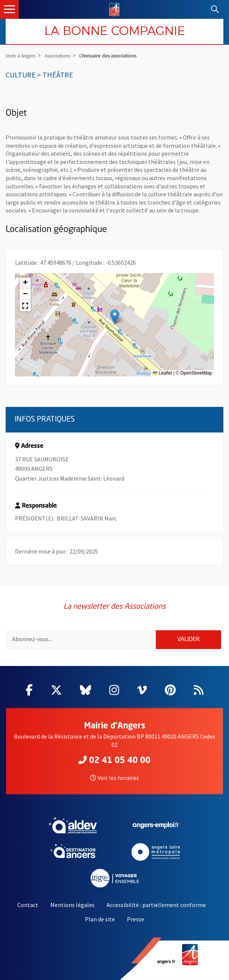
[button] (115, 317)
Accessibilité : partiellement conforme (156, 905)
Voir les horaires (114, 778)
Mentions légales (72, 905)
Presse (136, 919)
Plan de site (100, 919)
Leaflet (162, 373)
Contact (28, 905)
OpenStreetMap (196, 373)
